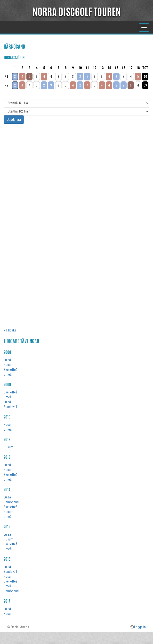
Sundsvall (10, 407)
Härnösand (11, 502)
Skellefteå (11, 370)
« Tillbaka (10, 330)
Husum (8, 365)
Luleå (7, 360)
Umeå (8, 374)
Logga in (140, 627)
